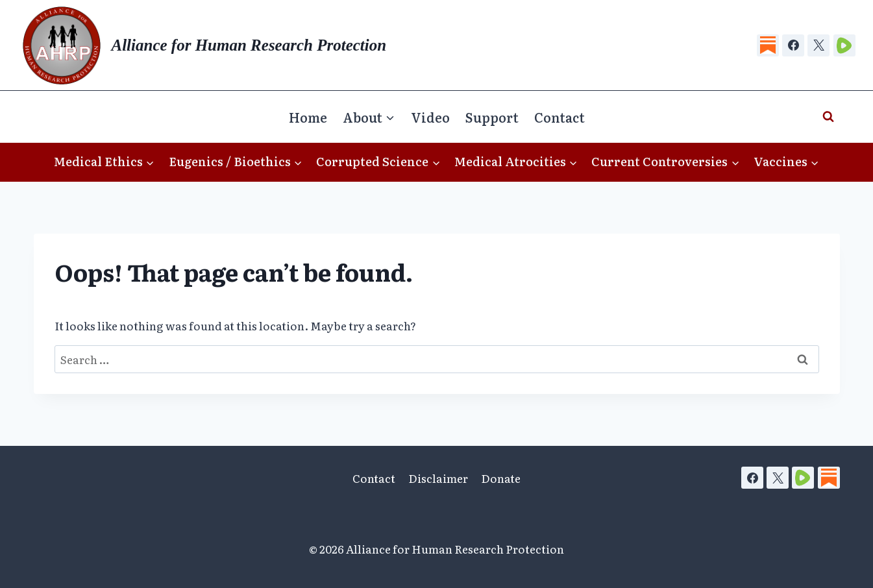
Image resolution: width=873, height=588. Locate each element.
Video (430, 117)
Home (308, 117)
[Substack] (768, 45)
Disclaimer (438, 478)
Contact (559, 117)
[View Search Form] (828, 117)
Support (492, 117)
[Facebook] (793, 45)
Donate (501, 478)
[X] (818, 45)
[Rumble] (844, 45)
